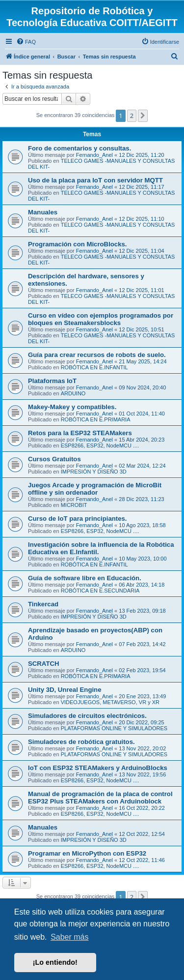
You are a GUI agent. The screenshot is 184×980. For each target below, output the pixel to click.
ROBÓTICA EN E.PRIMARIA (96, 419)
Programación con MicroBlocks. (78, 244)
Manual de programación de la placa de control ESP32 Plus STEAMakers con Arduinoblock (100, 798)
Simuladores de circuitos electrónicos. (87, 716)
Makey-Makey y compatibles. (72, 407)
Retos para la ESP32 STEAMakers (80, 433)
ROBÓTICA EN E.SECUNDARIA (100, 591)
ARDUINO (73, 393)
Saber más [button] (69, 937)
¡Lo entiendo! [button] (55, 962)
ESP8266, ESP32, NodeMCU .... (100, 445)
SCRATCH (44, 664)
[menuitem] (26, 42)
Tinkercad (43, 604)
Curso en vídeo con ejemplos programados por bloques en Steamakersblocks (101, 319)
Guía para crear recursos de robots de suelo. (97, 355)
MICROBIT (74, 505)
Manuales (43, 212)
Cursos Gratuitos (54, 459)
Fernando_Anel (94, 155)
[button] (143, 116)
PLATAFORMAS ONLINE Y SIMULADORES (114, 728)
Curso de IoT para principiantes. (78, 519)
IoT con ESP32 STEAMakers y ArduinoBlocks (98, 768)
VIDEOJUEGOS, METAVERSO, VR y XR (110, 702)
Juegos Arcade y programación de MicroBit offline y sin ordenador (95, 489)
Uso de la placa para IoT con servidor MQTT (95, 180)
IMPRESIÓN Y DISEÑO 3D (94, 472)
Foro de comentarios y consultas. (79, 148)
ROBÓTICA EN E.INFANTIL (94, 367)
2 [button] (132, 116)
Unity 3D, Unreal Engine (65, 690)
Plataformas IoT (52, 381)
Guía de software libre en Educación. (85, 578)
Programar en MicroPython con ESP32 (87, 853)
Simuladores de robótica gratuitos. (81, 742)
